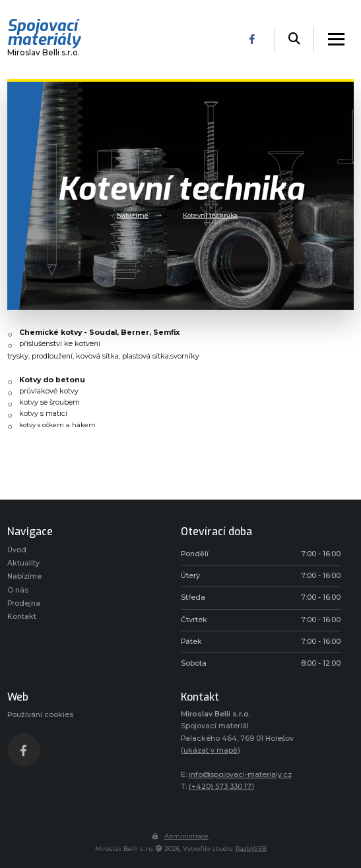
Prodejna (24, 603)
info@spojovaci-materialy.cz (240, 775)
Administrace (180, 836)
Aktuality (23, 563)
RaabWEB (251, 849)
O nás (18, 590)
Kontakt (22, 617)
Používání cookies (40, 715)
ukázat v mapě (211, 750)
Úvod (17, 550)
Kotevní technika (210, 215)
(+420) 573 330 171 (221, 787)
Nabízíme (133, 215)
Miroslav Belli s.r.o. (44, 39)
